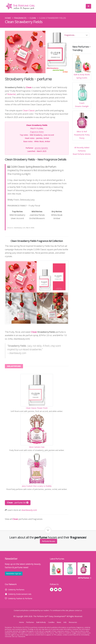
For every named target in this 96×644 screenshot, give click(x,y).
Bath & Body (41, 622)
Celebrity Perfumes (17, 590)
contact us (78, 610)
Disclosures (22, 636)
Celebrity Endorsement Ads (21, 594)
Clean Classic (29, 110)
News (60, 622)
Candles (52, 622)
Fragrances (20, 18)
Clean (33, 18)
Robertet (12, 94)
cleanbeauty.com (29, 510)
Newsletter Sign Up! (14, 574)
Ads (66, 622)
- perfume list (18, 503)
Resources (74, 622)
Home (8, 18)
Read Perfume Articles (82, 154)
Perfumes (29, 622)
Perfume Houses (49, 541)
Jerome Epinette (41, 148)
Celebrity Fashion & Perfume (21, 598)
